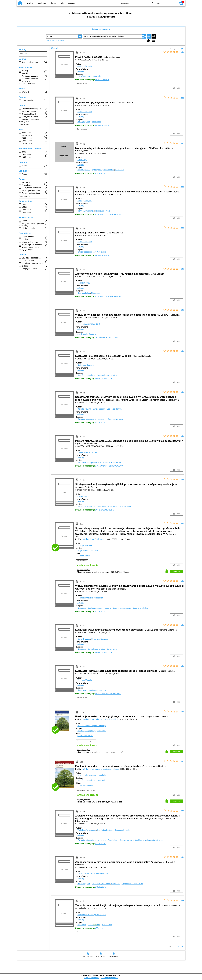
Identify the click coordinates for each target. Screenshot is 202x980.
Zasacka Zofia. (84, 873)
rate (182, 52)
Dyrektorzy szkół (126, 506)
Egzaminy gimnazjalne (87, 419)
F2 (173, 3)
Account (72, 3)
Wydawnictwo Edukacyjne (94, 539)
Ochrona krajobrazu (86, 211)
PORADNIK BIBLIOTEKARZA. (108, 694)
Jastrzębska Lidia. (85, 66)
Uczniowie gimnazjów (101, 884)
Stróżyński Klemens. (86, 365)
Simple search (52, 40)
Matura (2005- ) (84, 170)
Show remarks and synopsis (86, 741)
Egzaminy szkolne (140, 608)
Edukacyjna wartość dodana (100, 608)
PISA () (94, 925)
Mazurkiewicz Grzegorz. (92, 726)
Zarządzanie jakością (97, 649)
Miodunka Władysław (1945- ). (90, 324)
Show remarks (82, 932)
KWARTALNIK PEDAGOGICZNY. (109, 214)
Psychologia (113, 840)
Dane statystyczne (116, 419)
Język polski (97, 170)
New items (41, 3)
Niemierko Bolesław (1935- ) (92, 915)
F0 (162, 3)
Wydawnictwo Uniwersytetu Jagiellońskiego (101, 719)
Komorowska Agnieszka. (88, 452)
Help (62, 3)
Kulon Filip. (82, 160)
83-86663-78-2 (84, 556)
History (53, 3)
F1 (166, 3)
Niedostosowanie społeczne (110, 462)
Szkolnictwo (112, 375)
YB (142, 3)
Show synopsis (82, 83)
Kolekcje (61, 40)
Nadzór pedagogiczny (87, 252)
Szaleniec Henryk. (114, 409)
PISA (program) (84, 76)
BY (147, 3)
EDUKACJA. (101, 173)
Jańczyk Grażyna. (85, 545)
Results (29, 3)
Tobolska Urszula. (85, 680)
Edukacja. (99, 928)
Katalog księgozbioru (101, 29)
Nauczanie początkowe (87, 462)
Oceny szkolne (84, 293)
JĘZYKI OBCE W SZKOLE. (107, 338)
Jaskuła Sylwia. (84, 283)
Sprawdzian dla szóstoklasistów (133, 840)
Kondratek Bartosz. (105, 830)
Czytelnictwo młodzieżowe (133, 884)
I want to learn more (91, 978)
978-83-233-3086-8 (85, 785)
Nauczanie (96, 76)
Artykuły (81, 71)
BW (137, 3)
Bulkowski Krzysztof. (100, 873)
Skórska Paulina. (85, 409)
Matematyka (109, 170)
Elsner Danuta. (84, 639)
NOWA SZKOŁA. (102, 80)
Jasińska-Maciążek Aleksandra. (91, 598)
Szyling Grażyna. (85, 201)
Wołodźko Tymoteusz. (87, 830)
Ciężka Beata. (83, 496)
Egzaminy (93, 334)
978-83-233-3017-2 (85, 736)
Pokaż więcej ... (25, 125)
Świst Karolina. (99, 409)
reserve (176, 571)
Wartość (109, 211)
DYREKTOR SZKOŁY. (105, 379)
